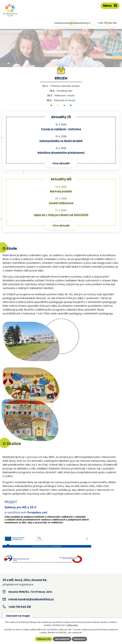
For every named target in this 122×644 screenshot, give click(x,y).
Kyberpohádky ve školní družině (61, 141)
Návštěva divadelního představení (61, 153)
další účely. (73, 625)
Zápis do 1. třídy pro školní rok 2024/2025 (61, 215)
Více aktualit (61, 164)
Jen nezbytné (62, 639)
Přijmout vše (43, 639)
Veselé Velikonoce (61, 204)
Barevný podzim (61, 192)
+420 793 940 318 (20, 607)
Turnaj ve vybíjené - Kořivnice (61, 129)
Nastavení (80, 639)
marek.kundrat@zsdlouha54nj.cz (31, 600)
